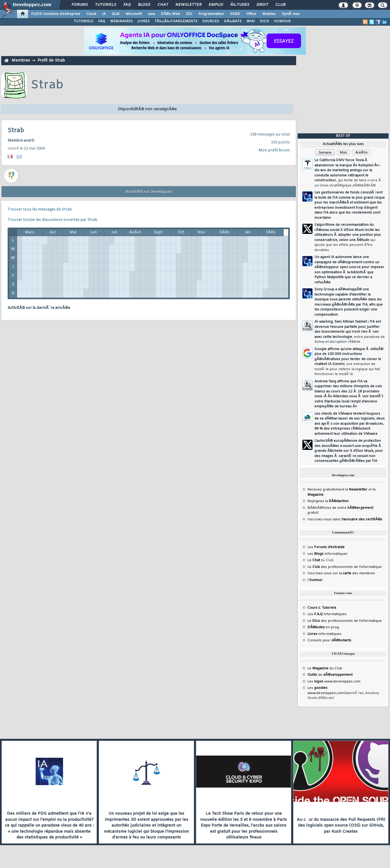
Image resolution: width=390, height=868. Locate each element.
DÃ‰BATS (233, 21)
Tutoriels (106, 5)
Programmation (211, 14)
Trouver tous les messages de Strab (40, 210)
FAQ (127, 5)
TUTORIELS (83, 21)
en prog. (324, 627)
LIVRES (144, 21)
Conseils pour (329, 640)
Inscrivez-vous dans (345, 519)
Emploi (216, 5)
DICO (264, 21)
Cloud (91, 14)
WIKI (251, 21)
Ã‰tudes (240, 5)
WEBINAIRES (121, 21)
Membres (21, 60)
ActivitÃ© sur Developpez (149, 192)
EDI (189, 14)
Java (151, 14)
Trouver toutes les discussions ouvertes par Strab (53, 220)
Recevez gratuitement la (337, 490)
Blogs (144, 5)
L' (315, 580)
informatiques (324, 634)
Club (280, 5)
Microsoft (134, 14)
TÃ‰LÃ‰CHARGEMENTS (176, 21)
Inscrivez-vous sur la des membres (341, 573)
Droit (262, 5)
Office (251, 14)
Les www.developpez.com (334, 682)
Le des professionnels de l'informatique (345, 567)
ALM (116, 14)
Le (314, 560)
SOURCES (211, 21)
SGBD (235, 14)
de (330, 675)
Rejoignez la (328, 501)
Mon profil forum (274, 151)
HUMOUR (282, 21)
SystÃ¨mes (291, 14)
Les (326, 547)
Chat (163, 5)
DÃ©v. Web (170, 14)
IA (104, 14)
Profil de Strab (51, 60)
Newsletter (188, 5)
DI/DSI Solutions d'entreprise (56, 14)
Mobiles (269, 14)
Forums (80, 5)
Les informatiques (328, 554)
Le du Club (325, 668)
